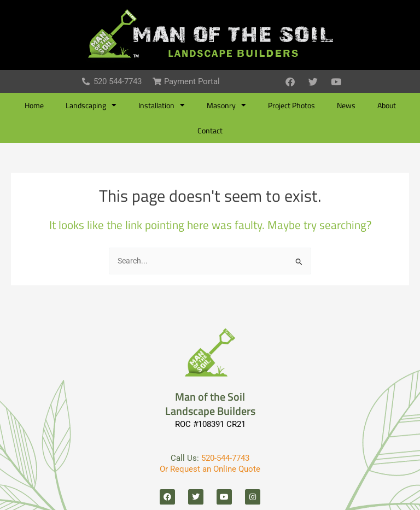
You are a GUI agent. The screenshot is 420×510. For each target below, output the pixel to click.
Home (34, 105)
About (387, 105)
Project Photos (291, 105)
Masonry (226, 105)
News (346, 105)
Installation (162, 105)
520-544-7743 (225, 458)
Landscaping (91, 105)
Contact (210, 131)
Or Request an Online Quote (210, 469)
